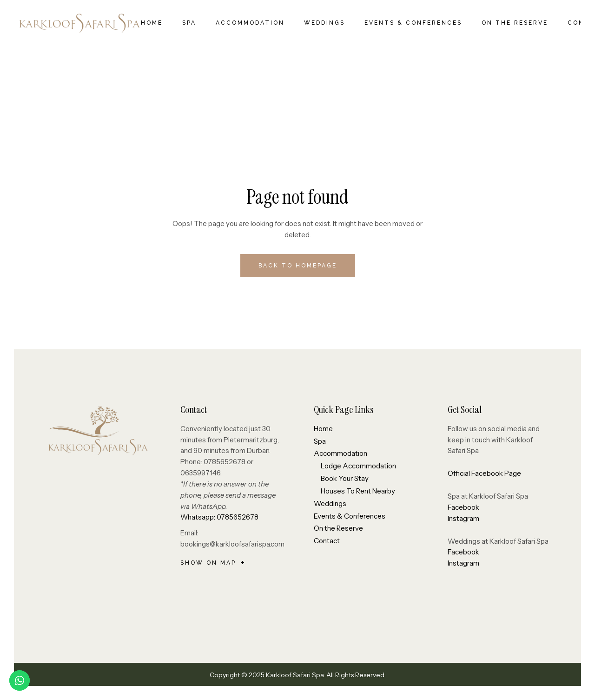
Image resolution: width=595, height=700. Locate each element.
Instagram (463, 518)
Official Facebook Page (484, 473)
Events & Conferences (350, 516)
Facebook (463, 507)
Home (323, 429)
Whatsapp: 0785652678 (219, 517)
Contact (327, 541)
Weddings (330, 503)
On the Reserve (338, 528)
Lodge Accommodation (358, 466)
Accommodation (340, 453)
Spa (320, 441)
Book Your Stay (345, 478)
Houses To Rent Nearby (358, 491)
